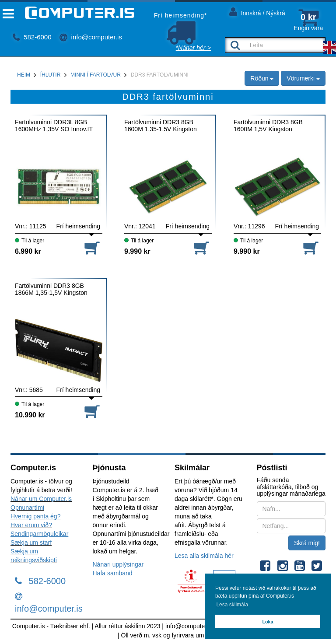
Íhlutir (51, 75)
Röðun (262, 78)
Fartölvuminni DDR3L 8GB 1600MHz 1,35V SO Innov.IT (54, 126)
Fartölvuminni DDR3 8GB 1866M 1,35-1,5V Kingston (51, 289)
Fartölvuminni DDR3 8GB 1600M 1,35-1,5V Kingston (161, 126)
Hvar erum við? (31, 525)
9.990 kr (137, 251)
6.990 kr (28, 251)
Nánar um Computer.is (41, 499)
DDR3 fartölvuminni (160, 75)
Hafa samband (113, 573)
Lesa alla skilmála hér (204, 556)
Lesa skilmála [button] (232, 605)
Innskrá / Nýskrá (257, 12)
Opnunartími (27, 507)
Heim (24, 75)
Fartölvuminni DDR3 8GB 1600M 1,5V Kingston (268, 126)
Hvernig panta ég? (35, 516)
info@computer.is (91, 37)
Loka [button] (268, 622)
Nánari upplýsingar (118, 564)
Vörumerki (303, 78)
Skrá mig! (307, 543)
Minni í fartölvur (96, 75)
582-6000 (32, 37)
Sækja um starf (31, 542)
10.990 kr (30, 415)
